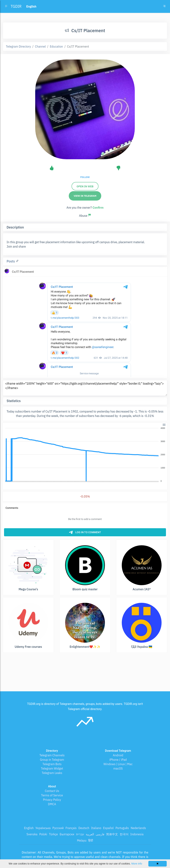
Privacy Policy (52, 800)
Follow (85, 177)
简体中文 (112, 834)
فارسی (100, 834)
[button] (164, 424)
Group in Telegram (52, 760)
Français (71, 828)
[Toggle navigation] (164, 6)
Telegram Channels (52, 755)
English (29, 828)
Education (56, 46)
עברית (80, 834)
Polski (43, 834)
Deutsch (84, 828)
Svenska (32, 834)
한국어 (124, 834)
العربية (90, 834)
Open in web (85, 186)
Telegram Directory (18, 46)
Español (108, 828)
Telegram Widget (52, 768)
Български (67, 834)
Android (118, 755)
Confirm (98, 208)
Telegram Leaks (52, 773)
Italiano (96, 828)
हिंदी (91, 840)
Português (122, 828)
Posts (11, 261)
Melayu (82, 840)
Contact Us (52, 791)
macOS (118, 768)
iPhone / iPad (118, 760)
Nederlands (138, 828)
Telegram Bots (52, 764)
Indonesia (137, 834)
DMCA (52, 804)
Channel (40, 46)
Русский (58, 828)
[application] (85, 455)
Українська (43, 828)
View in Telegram (85, 196)
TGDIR (16, 6)
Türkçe (53, 834)
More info (137, 864)
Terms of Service (52, 795)
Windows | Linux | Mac (118, 764)
